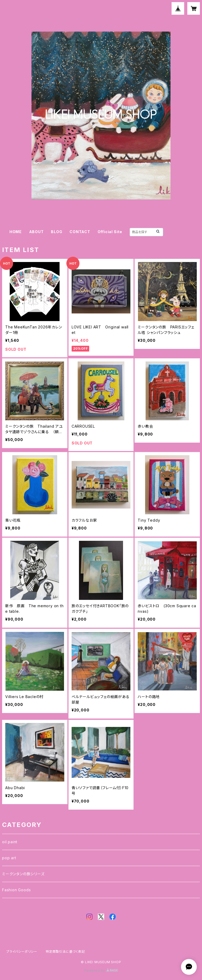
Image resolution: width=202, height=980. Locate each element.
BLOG (57, 232)
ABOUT (36, 232)
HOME (16, 232)
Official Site (110, 232)
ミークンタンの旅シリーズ (23, 874)
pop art (9, 858)
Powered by (101, 970)
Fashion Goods (16, 890)
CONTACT (80, 232)
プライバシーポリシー (22, 952)
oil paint (10, 842)
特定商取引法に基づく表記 (65, 952)
